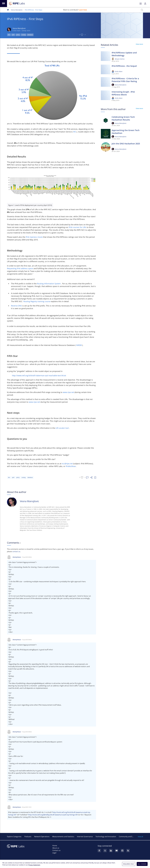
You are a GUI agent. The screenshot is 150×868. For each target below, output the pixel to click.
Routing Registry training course (37, 301)
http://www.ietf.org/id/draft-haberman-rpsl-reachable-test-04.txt (39, 376)
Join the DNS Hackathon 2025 (126, 144)
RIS (75, 132)
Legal (54, 853)
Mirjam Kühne (120, 59)
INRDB (79, 345)
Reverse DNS (17, 306)
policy (18, 35)
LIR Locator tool (62, 428)
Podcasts (28, 837)
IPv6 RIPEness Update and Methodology (124, 54)
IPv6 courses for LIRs (78, 227)
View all (140, 837)
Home (55, 846)
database (30, 35)
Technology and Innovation (106, 837)
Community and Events (128, 837)
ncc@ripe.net (67, 464)
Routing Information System (49, 284)
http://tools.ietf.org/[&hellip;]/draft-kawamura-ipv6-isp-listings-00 (53, 815)
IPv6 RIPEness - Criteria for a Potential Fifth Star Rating (125, 80)
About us (56, 848)
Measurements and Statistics (63, 837)
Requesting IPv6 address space (20, 268)
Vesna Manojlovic (17, 10)
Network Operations (42, 837)
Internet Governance (85, 837)
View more (139, 44)
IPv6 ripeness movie (34, 237)
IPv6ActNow (71, 466)
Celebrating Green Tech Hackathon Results (123, 118)
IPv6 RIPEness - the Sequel (124, 66)
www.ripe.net (69, 392)
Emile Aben (119, 71)
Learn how (83, 10)
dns (9, 35)
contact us (16, 551)
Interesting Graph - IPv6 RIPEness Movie (123, 93)
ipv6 (13, 35)
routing (24, 35)
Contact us (56, 850)
